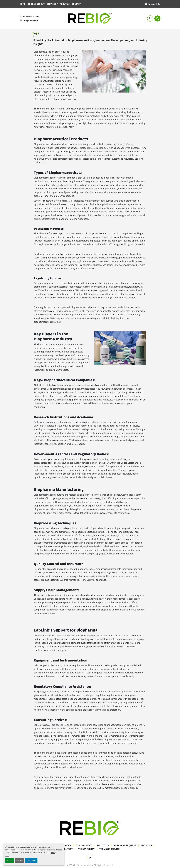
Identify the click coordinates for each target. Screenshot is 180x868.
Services (51, 4)
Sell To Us (103, 845)
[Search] (157, 18)
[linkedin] (150, 18)
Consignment (84, 845)
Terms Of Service (109, 849)
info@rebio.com (31, 20)
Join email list (154, 4)
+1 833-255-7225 (31, 16)
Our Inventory (35, 4)
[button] (36, 4)
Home (22, 4)
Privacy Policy (86, 849)
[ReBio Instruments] (90, 828)
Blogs (35, 33)
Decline (19, 861)
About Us (65, 4)
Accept (9, 861)
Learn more (31, 861)
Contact (76, 4)
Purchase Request (125, 845)
